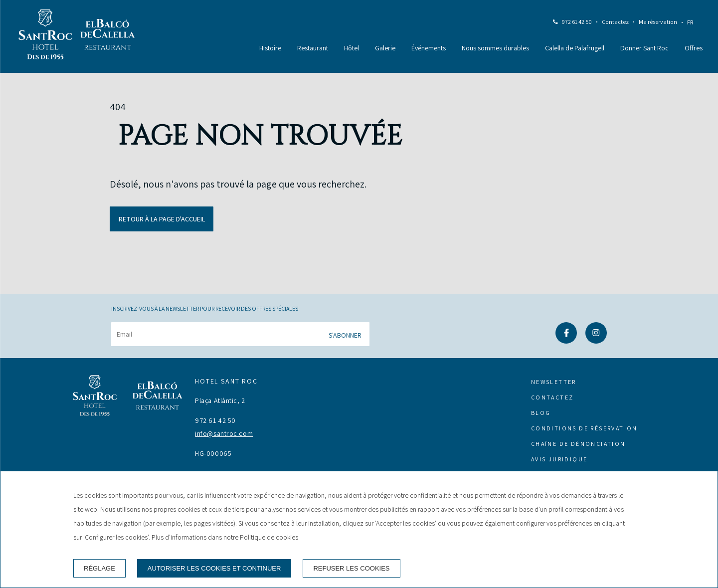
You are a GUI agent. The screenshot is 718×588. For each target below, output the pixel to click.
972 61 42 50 (577, 22)
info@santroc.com (224, 433)
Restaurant (313, 48)
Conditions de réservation (584, 428)
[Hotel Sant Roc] (45, 36)
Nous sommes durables (495, 48)
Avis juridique (559, 459)
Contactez (615, 22)
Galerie (385, 48)
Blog (541, 413)
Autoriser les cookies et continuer (214, 568)
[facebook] (566, 340)
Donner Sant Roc (644, 48)
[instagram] (596, 340)
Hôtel (352, 48)
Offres (694, 48)
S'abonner (345, 335)
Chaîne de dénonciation (578, 444)
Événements (429, 48)
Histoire (270, 48)
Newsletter (554, 382)
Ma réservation (658, 22)
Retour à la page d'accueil (162, 219)
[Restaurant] (108, 36)
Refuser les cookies (351, 568)
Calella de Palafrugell (575, 48)
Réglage (99, 568)
